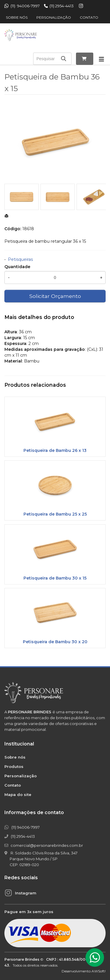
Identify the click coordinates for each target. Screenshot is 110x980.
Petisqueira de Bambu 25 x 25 (55, 514)
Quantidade (17, 267)
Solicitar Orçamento (55, 296)
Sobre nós (17, 17)
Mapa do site (18, 795)
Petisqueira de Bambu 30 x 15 (55, 578)
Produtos (14, 766)
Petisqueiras (20, 259)
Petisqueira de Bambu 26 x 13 (55, 450)
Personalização (54, 17)
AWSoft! (99, 971)
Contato (89, 17)
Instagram (26, 893)
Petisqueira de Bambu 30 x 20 (55, 642)
